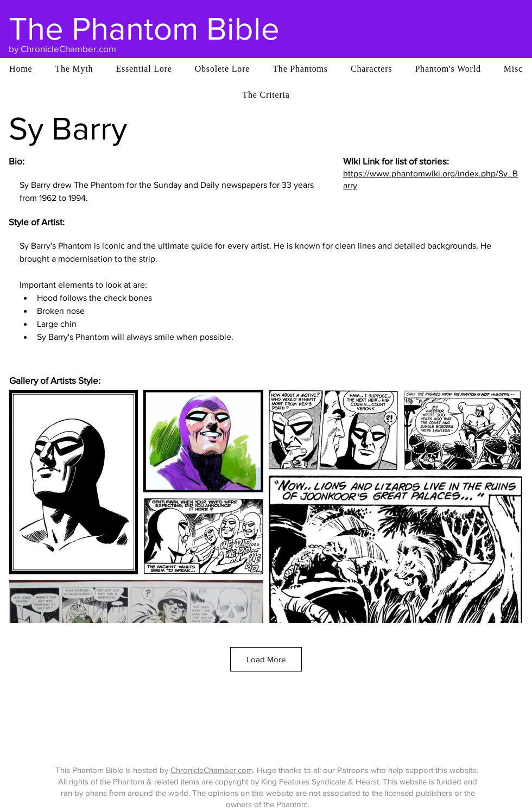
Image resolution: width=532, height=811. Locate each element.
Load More (266, 659)
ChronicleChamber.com (212, 770)
